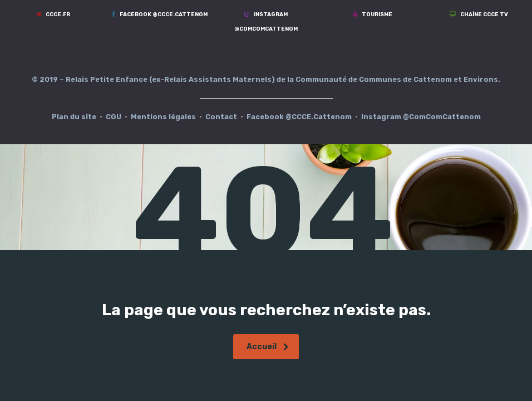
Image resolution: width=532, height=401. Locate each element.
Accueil (268, 347)
